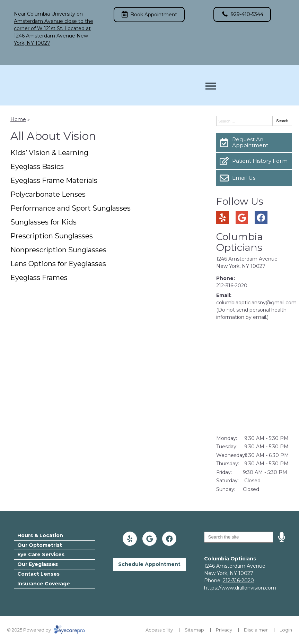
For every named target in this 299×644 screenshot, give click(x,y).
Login (286, 630)
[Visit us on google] (242, 218)
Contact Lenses (38, 574)
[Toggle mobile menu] (211, 86)
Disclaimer (256, 630)
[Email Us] (254, 178)
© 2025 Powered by (46, 630)
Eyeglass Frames (39, 278)
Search (282, 121)
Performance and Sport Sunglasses (71, 208)
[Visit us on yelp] (223, 218)
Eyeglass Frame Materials (54, 180)
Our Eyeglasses (38, 564)
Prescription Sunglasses (52, 236)
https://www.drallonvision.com (240, 588)
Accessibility (159, 630)
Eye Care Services (41, 554)
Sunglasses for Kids (43, 222)
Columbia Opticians (240, 242)
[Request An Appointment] (254, 143)
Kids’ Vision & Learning (49, 153)
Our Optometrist (40, 545)
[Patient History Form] (254, 161)
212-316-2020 (232, 286)
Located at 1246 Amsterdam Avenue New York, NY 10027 (52, 36)
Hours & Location (40, 535)
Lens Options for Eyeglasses (58, 264)
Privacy (224, 630)
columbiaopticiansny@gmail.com (256, 303)
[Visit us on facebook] (261, 218)
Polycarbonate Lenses (48, 194)
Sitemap (194, 630)
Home (18, 119)
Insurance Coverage (44, 584)
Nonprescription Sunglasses (58, 250)
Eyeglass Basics (37, 167)
